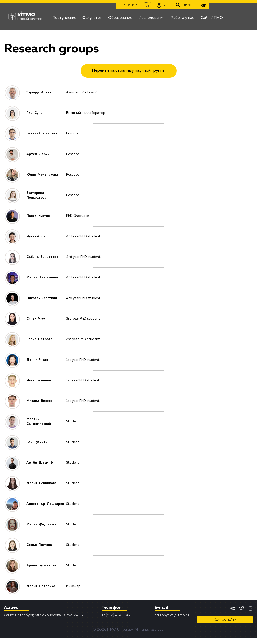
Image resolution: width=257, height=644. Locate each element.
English (148, 7)
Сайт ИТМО (212, 16)
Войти (164, 5)
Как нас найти (225, 620)
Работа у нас (182, 16)
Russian (148, 2)
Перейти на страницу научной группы (129, 71)
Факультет (92, 16)
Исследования (151, 16)
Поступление (64, 16)
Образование (120, 16)
